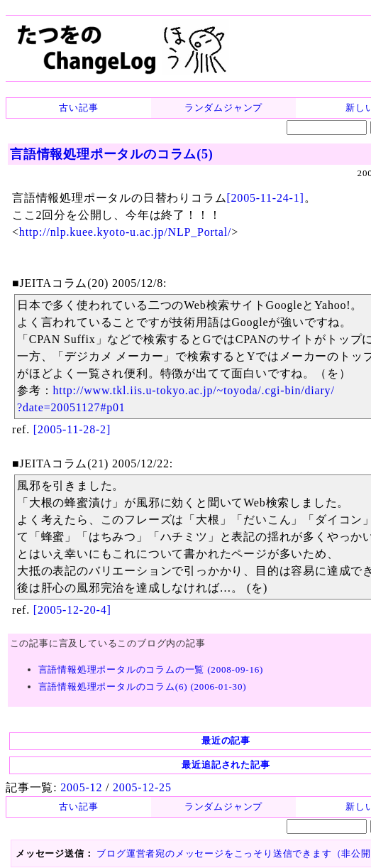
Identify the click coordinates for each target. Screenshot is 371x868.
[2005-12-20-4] (72, 610)
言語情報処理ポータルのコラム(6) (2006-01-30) (143, 687)
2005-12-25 (142, 787)
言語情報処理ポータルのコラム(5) (112, 154)
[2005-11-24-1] (265, 198)
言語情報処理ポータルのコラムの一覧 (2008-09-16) (151, 669)
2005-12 (81, 787)
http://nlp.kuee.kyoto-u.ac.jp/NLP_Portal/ (125, 232)
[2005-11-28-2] (72, 429)
